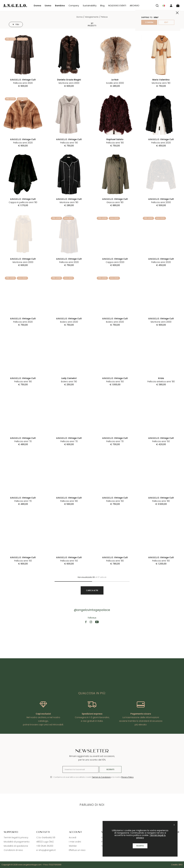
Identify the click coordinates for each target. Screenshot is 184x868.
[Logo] (15, 5)
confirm (149, 22)
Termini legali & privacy (16, 837)
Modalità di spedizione (16, 846)
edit (166, 22)
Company (74, 6)
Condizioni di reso (13, 850)
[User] (171, 6)
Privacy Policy (127, 777)
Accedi (73, 837)
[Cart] (178, 6)
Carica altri (92, 590)
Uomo (48, 6)
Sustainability (90, 6)
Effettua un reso (77, 850)
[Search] (157, 6)
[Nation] (164, 6)
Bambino (60, 6)
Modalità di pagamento (17, 842)
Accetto (140, 846)
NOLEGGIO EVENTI (117, 6)
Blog (102, 6)
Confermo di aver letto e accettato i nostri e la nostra (93, 777)
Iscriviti (110, 769)
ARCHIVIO (135, 6)
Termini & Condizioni (101, 777)
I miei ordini (75, 842)
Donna (37, 6)
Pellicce (104, 17)
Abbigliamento (92, 17)
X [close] (174, 825)
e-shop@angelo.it (46, 850)
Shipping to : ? (150, 17)
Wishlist (73, 846)
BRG (181, 865)
